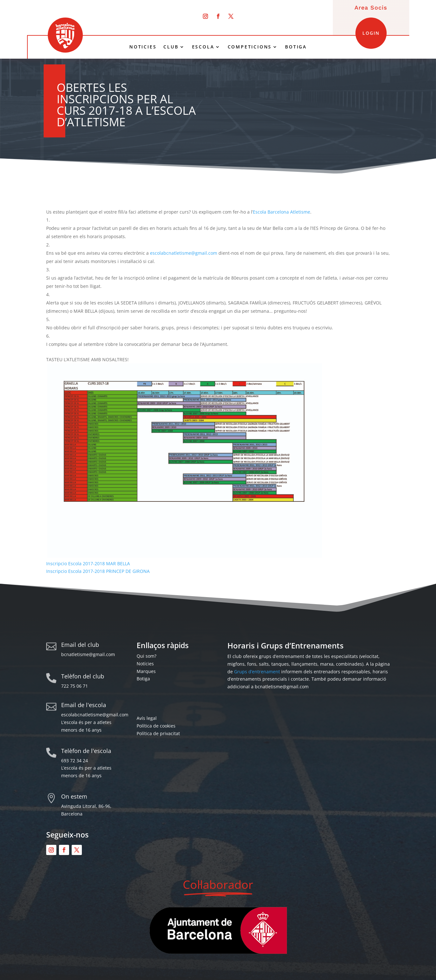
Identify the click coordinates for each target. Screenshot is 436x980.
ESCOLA (203, 47)
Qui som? (147, 656)
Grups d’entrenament (257, 672)
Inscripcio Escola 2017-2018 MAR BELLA (88, 563)
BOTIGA (296, 47)
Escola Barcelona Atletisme (282, 212)
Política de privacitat (158, 733)
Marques (146, 671)
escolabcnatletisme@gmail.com (184, 253)
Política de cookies (156, 726)
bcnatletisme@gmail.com (88, 654)
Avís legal (147, 718)
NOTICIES (143, 47)
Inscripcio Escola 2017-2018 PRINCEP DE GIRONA (98, 571)
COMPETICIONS (250, 47)
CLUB (171, 47)
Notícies (145, 664)
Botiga (143, 679)
